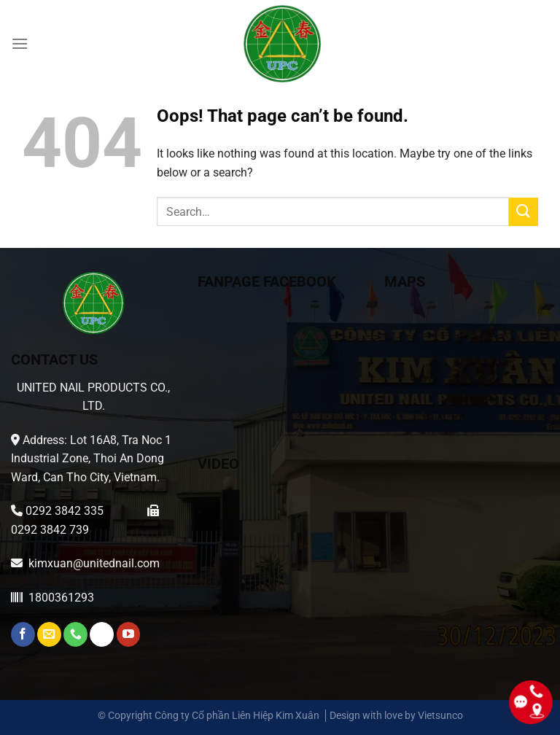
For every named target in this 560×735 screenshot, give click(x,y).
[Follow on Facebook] (23, 634)
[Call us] (75, 634)
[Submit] (524, 212)
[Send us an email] (49, 634)
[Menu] (20, 43)
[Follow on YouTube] (129, 634)
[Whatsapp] (102, 634)
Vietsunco (440, 716)
